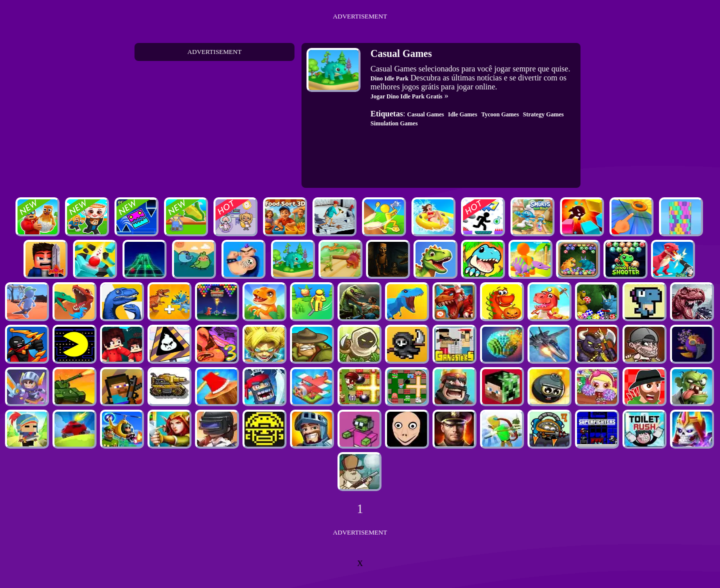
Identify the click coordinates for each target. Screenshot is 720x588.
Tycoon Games (500, 114)
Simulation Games (394, 123)
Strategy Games (543, 114)
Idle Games (462, 114)
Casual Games (425, 114)
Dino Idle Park (389, 78)
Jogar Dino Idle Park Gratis (406, 96)
